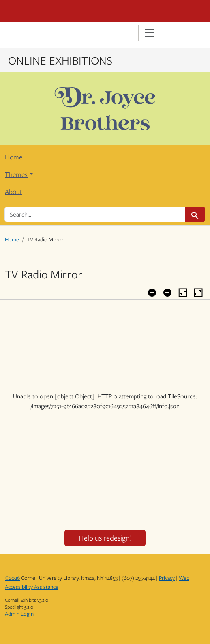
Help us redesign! (105, 538)
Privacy (167, 578)
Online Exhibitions (60, 60)
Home (14, 157)
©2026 (12, 578)
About (14, 192)
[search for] (95, 214)
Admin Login (19, 614)
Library (29, 34)
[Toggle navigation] (150, 33)
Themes (16, 174)
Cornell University (45, 11)
